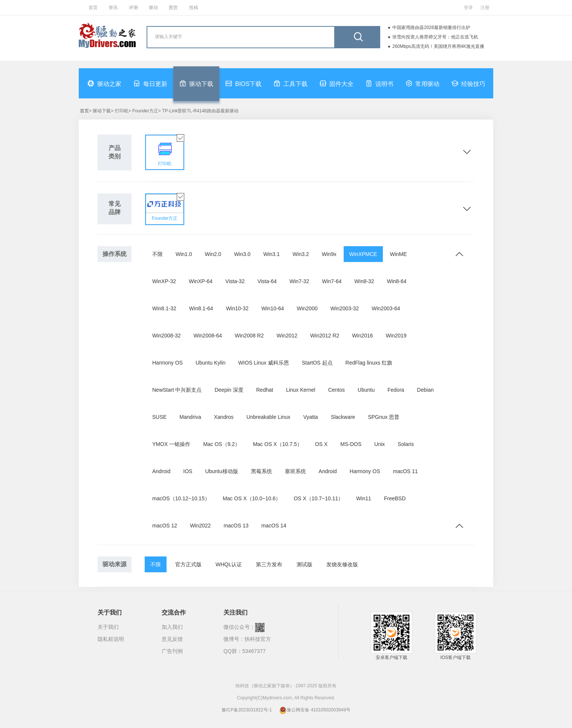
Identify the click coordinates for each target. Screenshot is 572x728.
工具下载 (291, 83)
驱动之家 (104, 83)
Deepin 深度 (229, 390)
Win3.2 (301, 254)
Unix (379, 444)
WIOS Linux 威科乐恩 (264, 363)
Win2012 (287, 336)
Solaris (406, 444)
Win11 (364, 498)
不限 (158, 254)
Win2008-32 (167, 336)
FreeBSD (395, 498)
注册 (485, 8)
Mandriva (190, 417)
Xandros (224, 417)
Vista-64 (267, 281)
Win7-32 (299, 281)
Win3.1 (272, 254)
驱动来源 (115, 564)
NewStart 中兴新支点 (177, 390)
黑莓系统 (262, 471)
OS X (321, 444)
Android (161, 471)
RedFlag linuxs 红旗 (369, 363)
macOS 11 (405, 471)
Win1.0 (184, 254)
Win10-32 (237, 308)
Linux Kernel (301, 390)
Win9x (329, 254)
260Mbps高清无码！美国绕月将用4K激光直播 (438, 46)
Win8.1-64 (201, 308)
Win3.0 (242, 254)
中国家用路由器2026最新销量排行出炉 (431, 28)
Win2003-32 (345, 308)
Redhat (265, 390)
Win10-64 (273, 308)
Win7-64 (332, 281)
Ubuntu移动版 (221, 471)
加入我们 (172, 627)
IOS (188, 471)
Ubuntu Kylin (210, 363)
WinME (398, 254)
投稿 (194, 8)
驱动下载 (196, 83)
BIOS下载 (243, 83)
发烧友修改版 (342, 564)
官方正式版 (188, 564)
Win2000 (307, 308)
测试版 (304, 564)
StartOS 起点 (317, 363)
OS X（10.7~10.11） (318, 498)
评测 (133, 8)
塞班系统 (295, 471)
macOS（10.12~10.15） (181, 498)
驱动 (153, 8)
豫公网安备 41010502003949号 (315, 710)
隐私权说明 (111, 639)
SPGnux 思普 (384, 417)
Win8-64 (397, 281)
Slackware (343, 417)
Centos (336, 390)
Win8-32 (364, 281)
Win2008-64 (208, 336)
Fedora (396, 390)
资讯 (113, 8)
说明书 (379, 83)
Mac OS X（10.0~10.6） (252, 498)
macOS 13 (236, 526)
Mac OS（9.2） (222, 444)
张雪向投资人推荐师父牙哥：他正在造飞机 (435, 37)
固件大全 (336, 83)
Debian (425, 390)
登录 (468, 8)
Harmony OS (167, 363)
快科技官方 (258, 639)
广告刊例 (172, 651)
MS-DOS (351, 444)
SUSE (159, 417)
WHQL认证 (229, 564)
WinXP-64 (201, 281)
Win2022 (200, 526)
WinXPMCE (363, 254)
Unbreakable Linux (268, 417)
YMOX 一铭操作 (171, 444)
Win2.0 (213, 254)
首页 (93, 8)
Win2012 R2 (325, 336)
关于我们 (108, 627)
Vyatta (311, 417)
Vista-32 (235, 281)
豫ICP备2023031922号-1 (247, 710)
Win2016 (362, 336)
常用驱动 (422, 83)
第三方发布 (269, 564)
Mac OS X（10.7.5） (278, 444)
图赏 (173, 8)
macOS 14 (274, 526)
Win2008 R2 (249, 336)
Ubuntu (366, 390)
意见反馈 (172, 639)
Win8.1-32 (164, 308)
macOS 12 (165, 526)
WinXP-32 (164, 281)
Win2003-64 (386, 308)
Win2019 (396, 336)
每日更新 (150, 83)
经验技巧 (468, 83)
